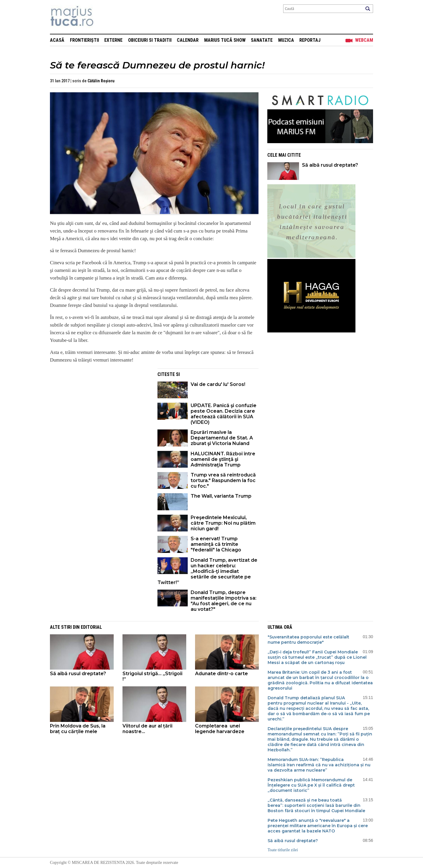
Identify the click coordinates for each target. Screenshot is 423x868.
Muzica (286, 40)
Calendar (188, 40)
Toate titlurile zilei (283, 850)
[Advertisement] (99, 409)
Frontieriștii (84, 40)
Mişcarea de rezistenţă (104, 17)
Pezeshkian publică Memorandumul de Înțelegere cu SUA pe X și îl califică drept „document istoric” (311, 785)
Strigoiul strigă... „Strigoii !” (152, 676)
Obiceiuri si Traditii (150, 40)
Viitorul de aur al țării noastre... (147, 729)
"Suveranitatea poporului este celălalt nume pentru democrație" (308, 640)
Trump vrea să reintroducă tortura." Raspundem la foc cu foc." (223, 480)
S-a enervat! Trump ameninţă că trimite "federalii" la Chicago (216, 544)
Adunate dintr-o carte (222, 674)
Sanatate (262, 40)
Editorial (91, 627)
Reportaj (310, 40)
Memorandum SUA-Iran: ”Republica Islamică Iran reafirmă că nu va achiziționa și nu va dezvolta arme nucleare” (319, 765)
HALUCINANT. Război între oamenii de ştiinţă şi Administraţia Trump (223, 459)
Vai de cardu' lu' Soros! (218, 384)
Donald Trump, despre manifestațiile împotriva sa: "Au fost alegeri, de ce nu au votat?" (224, 601)
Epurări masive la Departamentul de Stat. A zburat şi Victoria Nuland (222, 438)
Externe (113, 40)
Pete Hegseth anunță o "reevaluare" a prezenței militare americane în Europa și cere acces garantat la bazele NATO (318, 826)
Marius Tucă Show (225, 40)
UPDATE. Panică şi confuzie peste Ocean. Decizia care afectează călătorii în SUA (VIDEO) (224, 414)
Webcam (364, 40)
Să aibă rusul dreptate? (330, 165)
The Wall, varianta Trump (221, 496)
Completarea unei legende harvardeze (220, 729)
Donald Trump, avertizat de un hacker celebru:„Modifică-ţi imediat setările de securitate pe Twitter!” (207, 571)
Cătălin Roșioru (101, 81)
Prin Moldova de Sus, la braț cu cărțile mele (78, 729)
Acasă (57, 40)
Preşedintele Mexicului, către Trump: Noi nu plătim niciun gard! (223, 523)
